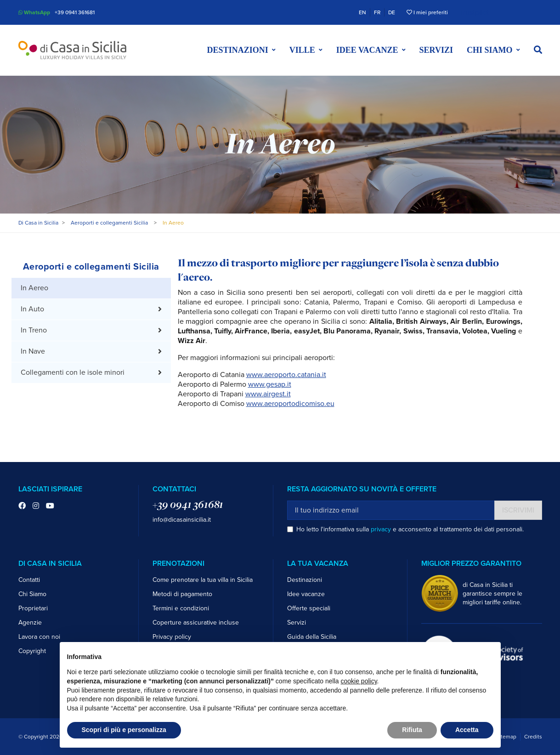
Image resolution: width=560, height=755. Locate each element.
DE (392, 12)
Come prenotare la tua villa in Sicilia (203, 580)
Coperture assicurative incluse (196, 623)
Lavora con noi (39, 637)
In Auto (32, 309)
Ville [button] (302, 50)
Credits (533, 737)
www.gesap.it (270, 384)
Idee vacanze (306, 594)
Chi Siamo (32, 594)
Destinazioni (305, 580)
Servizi (436, 50)
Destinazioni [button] (238, 50)
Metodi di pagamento (182, 594)
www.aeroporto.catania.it (286, 375)
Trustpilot (474, 12)
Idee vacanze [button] (367, 50)
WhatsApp (34, 12)
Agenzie (30, 623)
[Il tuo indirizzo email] (391, 510)
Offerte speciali (309, 608)
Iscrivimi (518, 510)
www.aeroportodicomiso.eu (290, 404)
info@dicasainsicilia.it (182, 520)
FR (377, 12)
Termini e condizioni (181, 608)
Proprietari (33, 608)
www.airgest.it (268, 394)
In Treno (34, 330)
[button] (538, 50)
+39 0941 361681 (75, 12)
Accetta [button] (467, 730)
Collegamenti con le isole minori (73, 372)
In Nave (33, 351)
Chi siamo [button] (490, 50)
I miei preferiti (427, 12)
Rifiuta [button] (412, 730)
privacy (381, 529)
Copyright (32, 651)
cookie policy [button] (359, 681)
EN (362, 12)
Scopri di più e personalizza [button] (124, 730)
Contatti (29, 580)
